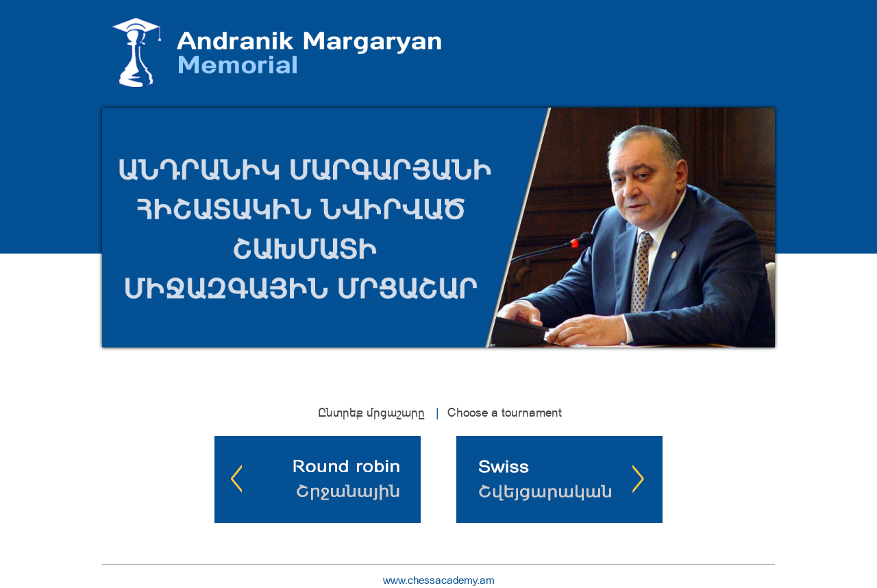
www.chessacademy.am (439, 579)
